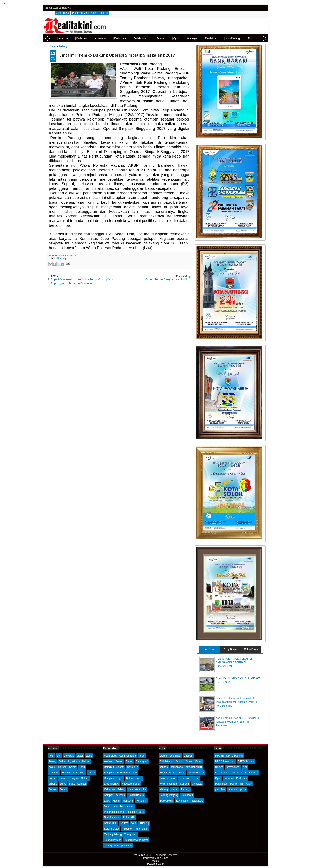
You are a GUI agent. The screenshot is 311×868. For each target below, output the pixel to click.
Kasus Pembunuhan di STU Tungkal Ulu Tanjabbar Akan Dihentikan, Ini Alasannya (238, 722)
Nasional (253, 773)
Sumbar (82, 784)
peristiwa (220, 789)
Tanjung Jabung (113, 834)
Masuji (116, 801)
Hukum (219, 767)
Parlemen (242, 778)
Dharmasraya (112, 784)
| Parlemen (75, 38)
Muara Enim (111, 806)
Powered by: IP (155, 864)
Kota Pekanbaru (169, 784)
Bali (59, 756)
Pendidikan (221, 784)
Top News (210, 649)
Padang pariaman (114, 812)
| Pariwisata (113, 38)
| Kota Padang (226, 38)
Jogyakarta (74, 761)
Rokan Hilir (129, 818)
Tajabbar (127, 829)
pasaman (126, 846)
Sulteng (53, 784)
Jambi (89, 756)
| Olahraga (185, 38)
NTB (75, 773)
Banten (119, 761)
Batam (130, 761)
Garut (198, 761)
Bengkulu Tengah (114, 778)
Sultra (63, 784)
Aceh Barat (110, 756)
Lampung (54, 773)
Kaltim (73, 767)
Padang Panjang (169, 795)
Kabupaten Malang (115, 789)
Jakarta (164, 767)
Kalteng (62, 767)
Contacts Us (63, 13)
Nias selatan (127, 806)
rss (263, 8)
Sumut (63, 789)
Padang (62, 259)
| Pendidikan (204, 38)
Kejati (236, 773)
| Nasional (56, 38)
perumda (233, 789)
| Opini (169, 38)
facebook (252, 8)
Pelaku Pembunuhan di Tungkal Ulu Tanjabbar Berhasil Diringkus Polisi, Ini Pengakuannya (237, 702)
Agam (142, 756)
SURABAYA (166, 801)
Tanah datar (141, 829)
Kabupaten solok (137, 789)
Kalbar (86, 761)
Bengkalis (133, 767)
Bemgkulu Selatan (114, 767)
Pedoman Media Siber (84, 13)
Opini (218, 778)
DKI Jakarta (166, 761)
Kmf (244, 773)
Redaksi (104, 13)
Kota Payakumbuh (189, 778)
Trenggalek (131, 834)
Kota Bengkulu (194, 767)
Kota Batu (165, 773)
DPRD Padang (234, 756)
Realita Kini (139, 855)
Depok (179, 761)
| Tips (243, 38)
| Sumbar (154, 38)
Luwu (107, 801)
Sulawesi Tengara (69, 778)
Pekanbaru (187, 795)
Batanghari (142, 761)
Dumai (189, 761)
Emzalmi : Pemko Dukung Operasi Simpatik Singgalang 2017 (117, 55)
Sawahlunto (182, 801)
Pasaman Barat (135, 812)
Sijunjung (144, 823)
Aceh (51, 756)
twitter (247, 8)
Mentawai (128, 801)
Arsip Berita (230, 649)
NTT (83, 773)
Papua (91, 773)
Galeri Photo (251, 649)
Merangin (141, 801)
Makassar (197, 784)
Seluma (124, 823)
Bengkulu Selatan (127, 773)
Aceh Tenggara (128, 756)
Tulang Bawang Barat (136, 840)
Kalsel (52, 767)
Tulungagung (111, 846)
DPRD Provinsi (246, 761)
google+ (257, 8)
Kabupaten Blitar (131, 784)
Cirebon (188, 756)
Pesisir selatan (112, 818)
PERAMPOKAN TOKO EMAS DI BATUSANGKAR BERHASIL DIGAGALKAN (234, 662)
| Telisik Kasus (134, 38)
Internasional (233, 767)
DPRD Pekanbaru (225, 761)
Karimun (120, 795)
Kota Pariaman (168, 778)
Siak (133, 823)
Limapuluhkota (136, 795)
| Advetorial (94, 38)
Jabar (80, 756)
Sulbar (85, 778)
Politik (234, 784)
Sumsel (53, 789)
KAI (245, 767)
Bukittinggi (175, 756)
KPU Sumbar (222, 773)
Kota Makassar (196, 773)
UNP (249, 784)
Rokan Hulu (111, 823)
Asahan (108, 761)
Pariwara (229, 778)
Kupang (185, 784)
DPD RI (219, 756)
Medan (174, 789)
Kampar (108, 795)
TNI (242, 784)
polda (243, 789)
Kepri (82, 767)
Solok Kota (197, 801)
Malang (164, 789)
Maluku (66, 773)
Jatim (62, 761)
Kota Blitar (179, 773)
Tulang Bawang (113, 840)
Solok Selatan (112, 829)
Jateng (52, 761)
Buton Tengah (134, 778)
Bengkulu (69, 756)
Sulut (72, 784)
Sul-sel (52, 778)
